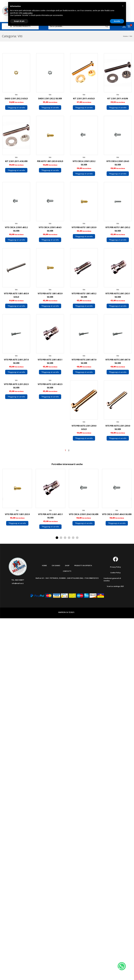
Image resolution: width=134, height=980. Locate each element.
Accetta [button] (117, 21)
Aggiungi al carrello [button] (16, 108)
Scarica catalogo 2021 (115, 586)
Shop (67, 565)
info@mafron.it (18, 583)
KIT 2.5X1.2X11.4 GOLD (84, 99)
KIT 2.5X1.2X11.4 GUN (118, 99)
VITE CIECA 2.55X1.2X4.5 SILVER (84, 514)
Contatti (67, 571)
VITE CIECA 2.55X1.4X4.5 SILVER (117, 514)
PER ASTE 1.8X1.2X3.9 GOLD (50, 161)
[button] (3, 499)
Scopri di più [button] (19, 21)
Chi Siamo (56, 565)
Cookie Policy (115, 573)
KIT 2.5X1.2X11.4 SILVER (16, 161)
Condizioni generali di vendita (112, 579)
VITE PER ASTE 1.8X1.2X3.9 (84, 227)
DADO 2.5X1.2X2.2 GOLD (16, 99)
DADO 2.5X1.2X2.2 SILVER (50, 99)
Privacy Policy (115, 567)
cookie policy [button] (28, 13)
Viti (16, 95)
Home (125, 36)
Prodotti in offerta (83, 565)
